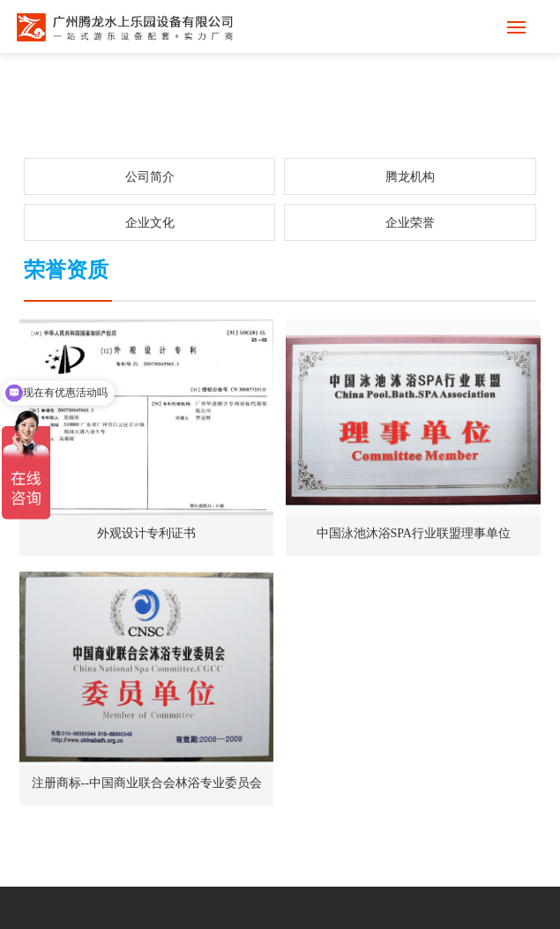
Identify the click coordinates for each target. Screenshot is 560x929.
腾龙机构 (410, 176)
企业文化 (150, 222)
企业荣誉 (410, 222)
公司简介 (150, 176)
